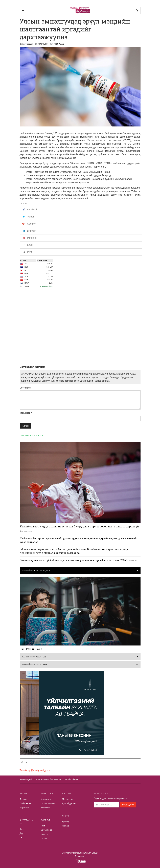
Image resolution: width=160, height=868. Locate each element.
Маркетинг (25, 808)
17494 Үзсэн (58, 44)
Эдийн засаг (25, 803)
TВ (21, 838)
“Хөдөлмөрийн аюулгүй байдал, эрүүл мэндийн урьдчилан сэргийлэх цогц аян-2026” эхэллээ (78, 560)
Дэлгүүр (23, 799)
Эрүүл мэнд (28, 44)
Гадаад (65, 826)
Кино (22, 829)
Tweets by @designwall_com (35, 770)
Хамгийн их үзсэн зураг (35, 664)
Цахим (44, 838)
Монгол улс (67, 799)
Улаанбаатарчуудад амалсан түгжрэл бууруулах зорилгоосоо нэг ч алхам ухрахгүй (79, 526)
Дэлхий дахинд (69, 803)
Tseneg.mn (80, 856)
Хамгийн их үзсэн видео (36, 570)
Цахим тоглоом (48, 803)
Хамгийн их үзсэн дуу (34, 657)
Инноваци (45, 808)
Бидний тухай (26, 780)
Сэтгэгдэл (25, 388)
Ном (43, 826)
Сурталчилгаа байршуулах (49, 780)
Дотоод (65, 822)
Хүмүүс (44, 834)
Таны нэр (25, 413)
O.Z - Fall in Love (31, 649)
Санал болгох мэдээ (31, 435)
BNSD (95, 853)
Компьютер (46, 799)
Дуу (21, 833)
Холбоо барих (71, 780)
